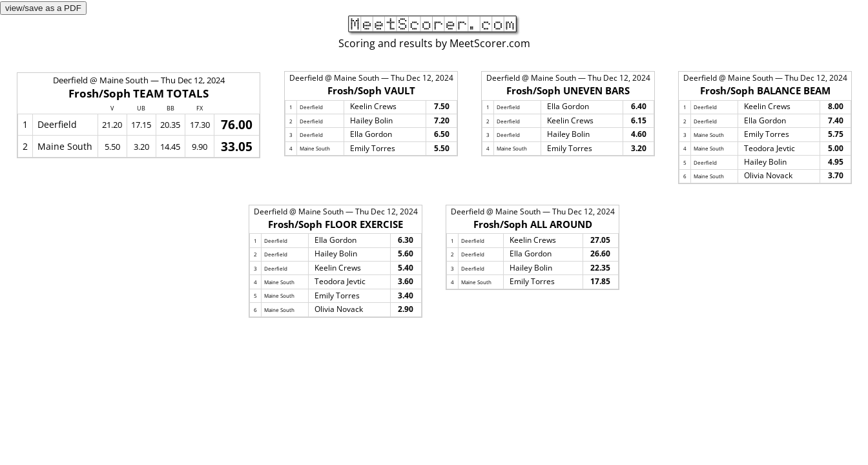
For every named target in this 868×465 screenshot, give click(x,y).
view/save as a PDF (43, 8)
